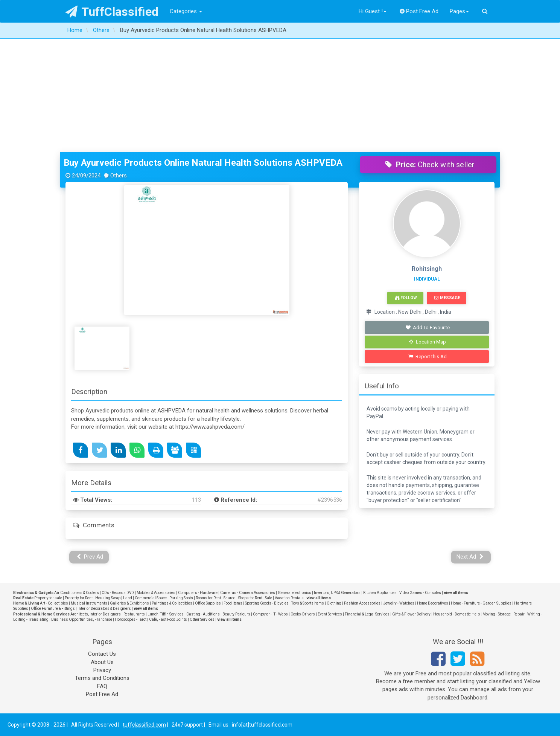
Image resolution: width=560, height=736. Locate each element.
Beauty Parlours (236, 614)
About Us (102, 662)
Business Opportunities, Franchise (82, 619)
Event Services (330, 614)
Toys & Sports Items (308, 603)
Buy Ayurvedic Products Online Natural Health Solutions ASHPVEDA (203, 163)
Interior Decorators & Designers (104, 608)
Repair (519, 614)
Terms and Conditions (102, 678)
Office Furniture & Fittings (53, 608)
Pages (459, 11)
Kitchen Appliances (380, 593)
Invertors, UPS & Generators (337, 593)
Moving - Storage (497, 614)
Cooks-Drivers (303, 614)
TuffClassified (112, 12)
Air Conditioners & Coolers (77, 593)
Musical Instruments (89, 603)
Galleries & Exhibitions (129, 603)
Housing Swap (108, 598)
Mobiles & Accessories (156, 593)
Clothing (334, 603)
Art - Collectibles (54, 603)
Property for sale (48, 598)
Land (128, 598)
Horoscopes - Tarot (131, 619)
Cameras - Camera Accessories (248, 593)
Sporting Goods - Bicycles (267, 603)
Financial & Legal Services (367, 614)
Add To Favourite (428, 328)
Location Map (428, 342)
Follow (406, 298)
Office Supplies (208, 603)
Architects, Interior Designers (96, 614)
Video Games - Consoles (420, 593)
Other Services (202, 619)
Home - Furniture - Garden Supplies (481, 603)
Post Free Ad (419, 11)
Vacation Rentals (289, 598)
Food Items (233, 603)
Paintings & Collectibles (172, 603)
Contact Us (102, 654)
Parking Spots (181, 598)
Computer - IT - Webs (270, 614)
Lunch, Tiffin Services (166, 614)
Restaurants (134, 614)
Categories (186, 11)
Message (447, 298)
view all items (456, 593)
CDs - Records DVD (118, 593)
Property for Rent (79, 598)
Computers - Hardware (198, 593)
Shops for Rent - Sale (255, 598)
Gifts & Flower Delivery (411, 614)
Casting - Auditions (203, 614)
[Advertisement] (280, 96)
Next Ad (470, 557)
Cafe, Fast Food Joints (168, 619)
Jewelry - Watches (399, 603)
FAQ (102, 686)
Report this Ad (428, 357)
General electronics (294, 593)
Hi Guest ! (373, 11)
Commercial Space (151, 598)
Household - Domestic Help (457, 614)
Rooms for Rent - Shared (216, 598)
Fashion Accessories (362, 603)
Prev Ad (90, 557)
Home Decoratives (433, 603)
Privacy (102, 670)
